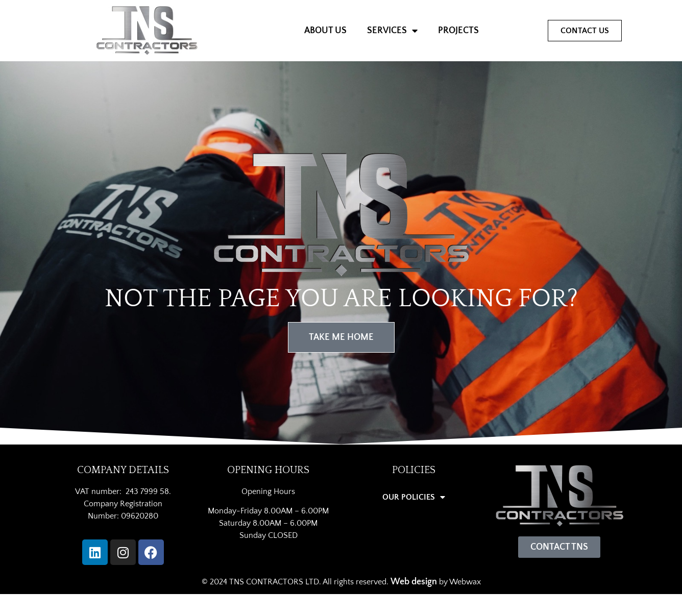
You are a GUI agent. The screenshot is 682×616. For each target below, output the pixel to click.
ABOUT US (325, 31)
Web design (414, 582)
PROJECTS (458, 31)
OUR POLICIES (414, 497)
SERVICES (392, 31)
